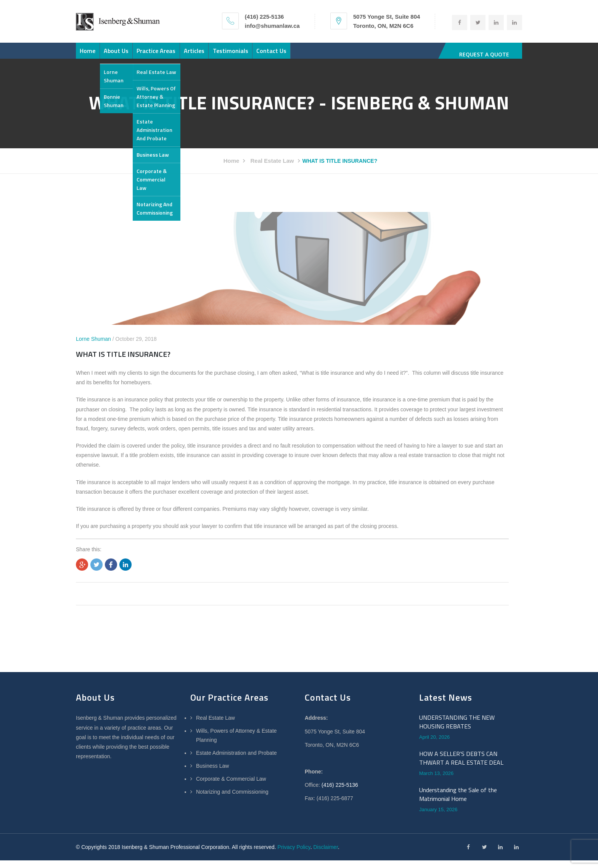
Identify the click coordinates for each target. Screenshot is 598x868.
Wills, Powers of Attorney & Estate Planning (236, 743)
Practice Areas (184, 55)
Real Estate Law (272, 168)
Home (93, 55)
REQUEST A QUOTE (484, 54)
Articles (233, 55)
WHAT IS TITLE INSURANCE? (123, 361)
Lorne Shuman (93, 347)
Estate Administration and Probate (236, 761)
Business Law (212, 773)
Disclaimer (326, 855)
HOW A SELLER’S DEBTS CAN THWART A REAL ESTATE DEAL (461, 766)
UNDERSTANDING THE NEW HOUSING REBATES (457, 729)
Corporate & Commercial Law (231, 786)
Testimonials (281, 55)
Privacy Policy (294, 855)
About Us (133, 55)
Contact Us (333, 55)
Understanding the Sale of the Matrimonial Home (458, 802)
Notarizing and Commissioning (232, 799)
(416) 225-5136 (340, 793)
